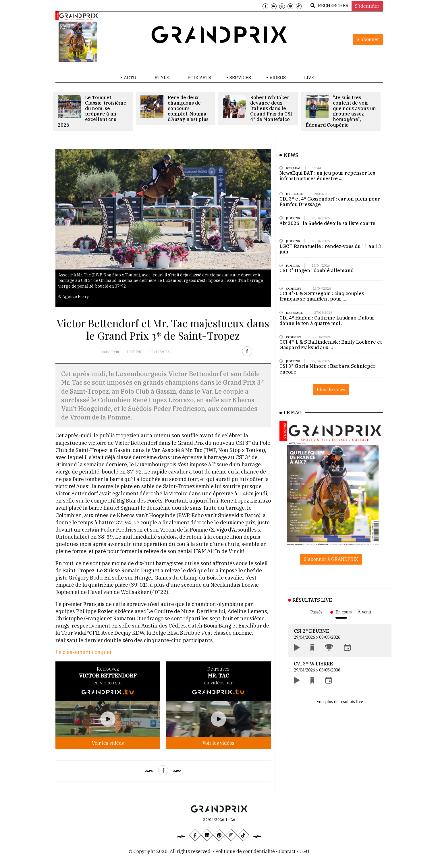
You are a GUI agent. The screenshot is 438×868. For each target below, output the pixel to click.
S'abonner (368, 39)
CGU (304, 851)
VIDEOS (278, 78)
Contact (288, 851)
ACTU (130, 78)
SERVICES (240, 78)
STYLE (162, 78)
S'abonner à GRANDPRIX (331, 559)
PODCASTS (199, 78)
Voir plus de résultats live (339, 701)
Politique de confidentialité (245, 851)
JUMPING (134, 352)
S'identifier (367, 6)
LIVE (309, 78)
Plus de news (331, 390)
